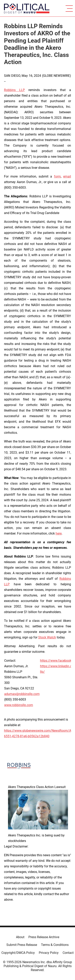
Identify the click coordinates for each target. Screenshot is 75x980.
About (20, 937)
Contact (68, 953)
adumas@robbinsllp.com (22, 694)
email (67, 176)
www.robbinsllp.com (19, 705)
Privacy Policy (49, 953)
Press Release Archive (44, 937)
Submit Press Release (22, 945)
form (57, 176)
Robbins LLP (14, 90)
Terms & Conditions (55, 945)
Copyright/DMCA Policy (18, 953)
